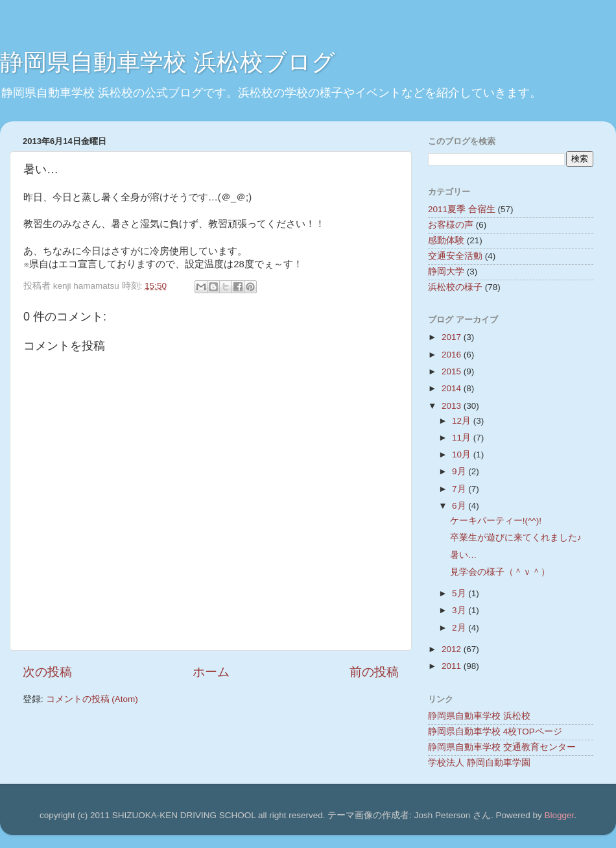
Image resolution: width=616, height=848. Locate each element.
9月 (460, 471)
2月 (460, 628)
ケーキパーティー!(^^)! (496, 521)
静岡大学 (446, 272)
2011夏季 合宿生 (462, 209)
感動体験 (446, 240)
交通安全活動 (455, 256)
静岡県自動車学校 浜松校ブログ (168, 62)
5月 (460, 593)
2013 (453, 406)
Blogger (559, 815)
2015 (453, 371)
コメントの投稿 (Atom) (92, 699)
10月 (463, 454)
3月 (460, 610)
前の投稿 (374, 672)
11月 (463, 438)
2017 (453, 337)
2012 (453, 649)
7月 (460, 489)
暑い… (464, 555)
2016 (453, 355)
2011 (453, 666)
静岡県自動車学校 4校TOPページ (495, 732)
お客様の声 (451, 225)
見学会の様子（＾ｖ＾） (500, 572)
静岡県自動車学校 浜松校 (479, 716)
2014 (453, 388)
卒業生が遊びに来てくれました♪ (516, 538)
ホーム (211, 672)
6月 (460, 506)
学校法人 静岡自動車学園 (479, 763)
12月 (463, 421)
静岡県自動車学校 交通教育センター (502, 747)
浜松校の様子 (455, 287)
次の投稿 (47, 672)
